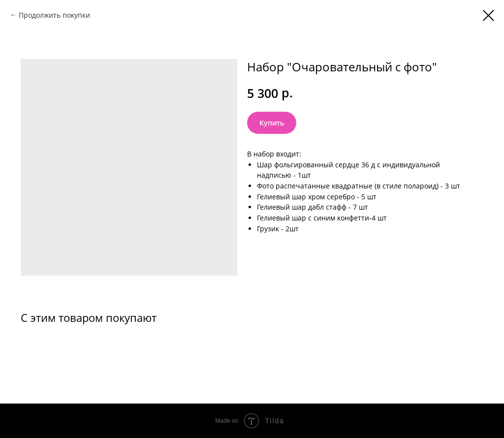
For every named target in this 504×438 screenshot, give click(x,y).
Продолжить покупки (54, 15)
